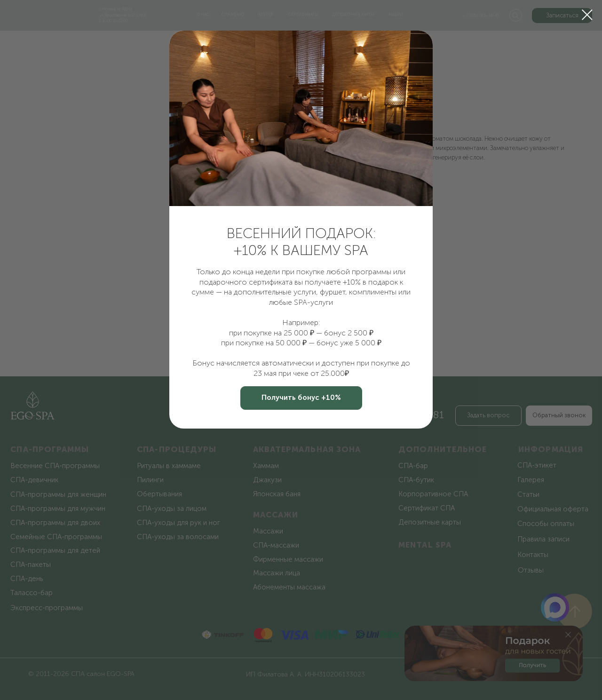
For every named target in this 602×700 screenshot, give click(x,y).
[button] (301, 398)
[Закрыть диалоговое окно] (587, 15)
